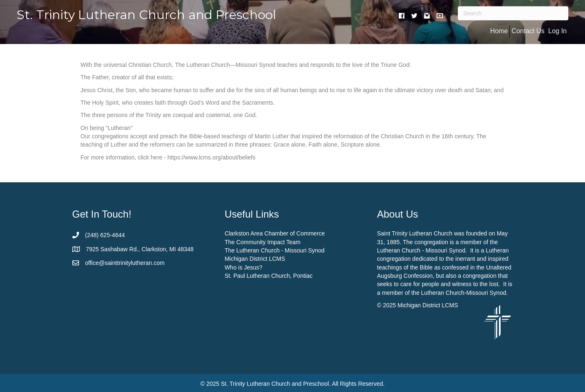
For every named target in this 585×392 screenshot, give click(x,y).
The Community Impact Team (263, 242)
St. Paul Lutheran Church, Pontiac (269, 276)
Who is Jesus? (243, 267)
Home (499, 31)
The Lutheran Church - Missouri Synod (274, 250)
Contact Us (528, 31)
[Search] (513, 13)
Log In (557, 31)
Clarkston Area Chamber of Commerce (275, 233)
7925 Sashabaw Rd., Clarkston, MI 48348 (140, 249)
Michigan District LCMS (255, 259)
